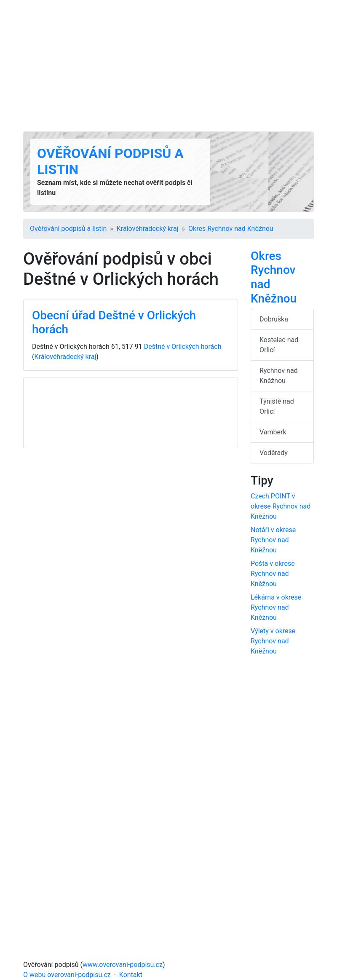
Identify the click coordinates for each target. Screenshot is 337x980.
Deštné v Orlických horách (183, 347)
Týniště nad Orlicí (277, 406)
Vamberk (273, 432)
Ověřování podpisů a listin (68, 229)
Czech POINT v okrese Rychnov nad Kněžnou (281, 506)
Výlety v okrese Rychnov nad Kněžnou (273, 641)
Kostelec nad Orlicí (279, 345)
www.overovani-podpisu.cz (123, 965)
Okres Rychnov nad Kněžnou (231, 229)
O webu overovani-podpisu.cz (67, 975)
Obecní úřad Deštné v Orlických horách (114, 323)
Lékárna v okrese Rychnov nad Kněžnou (276, 607)
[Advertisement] (168, 66)
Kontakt (131, 975)
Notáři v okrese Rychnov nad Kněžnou (273, 540)
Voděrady (274, 453)
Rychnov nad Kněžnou (279, 376)
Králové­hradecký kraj (148, 229)
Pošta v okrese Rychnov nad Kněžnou (273, 574)
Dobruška (274, 319)
